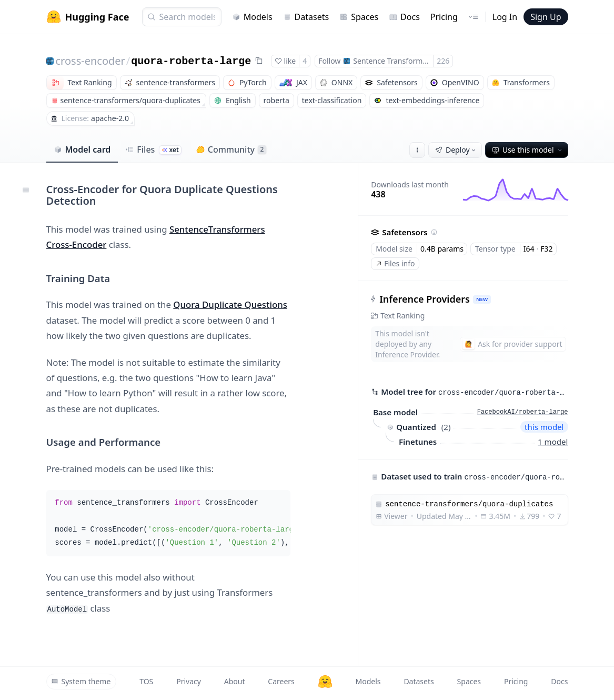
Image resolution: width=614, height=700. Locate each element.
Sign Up (546, 17)
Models (252, 17)
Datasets (306, 17)
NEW (482, 299)
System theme (81, 681)
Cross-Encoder (77, 244)
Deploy (456, 150)
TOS (146, 681)
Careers (281, 681)
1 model (553, 442)
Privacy (189, 681)
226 (443, 61)
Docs (404, 17)
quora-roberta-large (191, 61)
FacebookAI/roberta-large (523, 412)
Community (231, 149)
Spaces (359, 17)
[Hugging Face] (325, 682)
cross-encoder (90, 61)
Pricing (444, 17)
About (235, 681)
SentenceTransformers (217, 229)
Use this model (528, 150)
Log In (505, 17)
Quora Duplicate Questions (230, 304)
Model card (82, 149)
